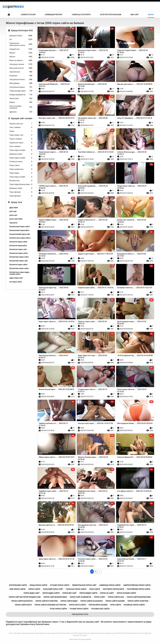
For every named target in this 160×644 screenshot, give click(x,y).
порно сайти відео (69, 601)
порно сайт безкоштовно (55, 597)
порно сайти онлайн (115, 601)
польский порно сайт (53, 589)
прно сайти (116, 605)
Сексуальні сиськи (21, 64)
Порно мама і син (21, 135)
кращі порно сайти (38, 585)
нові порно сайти (17, 589)
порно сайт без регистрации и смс (25, 597)
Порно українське (21, 169)
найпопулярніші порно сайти (137, 585)
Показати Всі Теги (80, 614)
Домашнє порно (21, 36)
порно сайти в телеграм (47, 601)
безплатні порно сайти (18, 242)
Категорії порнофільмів (111, 15)
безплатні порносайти (18, 246)
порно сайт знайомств (80, 597)
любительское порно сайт (84, 585)
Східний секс (21, 49)
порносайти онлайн (98, 605)
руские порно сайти (79, 609)
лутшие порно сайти (60, 585)
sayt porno (13, 223)
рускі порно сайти (58, 609)
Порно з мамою (21, 139)
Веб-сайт (135, 15)
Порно (21, 131)
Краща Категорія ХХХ (22, 30)
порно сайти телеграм (138, 601)
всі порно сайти (16, 282)
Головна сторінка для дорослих (9, 15)
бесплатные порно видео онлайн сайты (19, 273)
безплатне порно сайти (19, 253)
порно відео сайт (32, 593)
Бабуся (21, 102)
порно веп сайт (69, 593)
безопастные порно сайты (20, 238)
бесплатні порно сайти (18, 265)
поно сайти (95, 589)
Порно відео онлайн (21, 150)
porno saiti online (16, 219)
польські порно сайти (76, 589)
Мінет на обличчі (21, 61)
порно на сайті (107, 593)
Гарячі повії (21, 99)
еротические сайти (18, 585)
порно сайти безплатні (22, 601)
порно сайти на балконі (92, 601)
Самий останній (28, 15)
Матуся (21, 53)
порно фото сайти (77, 605)
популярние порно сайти (139, 589)
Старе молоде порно (21, 91)
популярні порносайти (113, 589)
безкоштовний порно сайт (20, 234)
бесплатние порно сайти (19, 268)
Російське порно (21, 162)
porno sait (13, 215)
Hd (21, 39)
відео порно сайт (16, 278)
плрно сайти (34, 589)
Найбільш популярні (81, 15)
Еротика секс (21, 181)
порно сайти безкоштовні (139, 597)
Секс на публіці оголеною (21, 107)
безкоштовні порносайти (19, 230)
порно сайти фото (23, 605)
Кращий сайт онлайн (22, 118)
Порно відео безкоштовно (21, 184)
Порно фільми (21, 192)
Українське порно (21, 143)
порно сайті (100, 597)
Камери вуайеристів (21, 95)
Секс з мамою (21, 127)
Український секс (21, 124)
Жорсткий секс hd (21, 68)
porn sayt (13, 211)
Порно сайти (21, 165)
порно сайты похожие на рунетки (50, 605)
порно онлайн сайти (126, 593)
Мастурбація (21, 83)
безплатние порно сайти (19, 257)
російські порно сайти (134, 605)
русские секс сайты (100, 609)
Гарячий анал (21, 72)
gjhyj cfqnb (14, 208)
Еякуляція (21, 76)
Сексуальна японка (21, 80)
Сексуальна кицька (21, 87)
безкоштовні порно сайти (19, 227)
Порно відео (21, 173)
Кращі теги (17, 202)
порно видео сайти (88, 593)
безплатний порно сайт (19, 261)
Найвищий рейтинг (54, 15)
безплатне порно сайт (18, 249)
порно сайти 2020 (116, 597)
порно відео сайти (51, 593)
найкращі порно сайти (110, 585)
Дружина (21, 112)
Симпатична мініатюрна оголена (21, 44)
